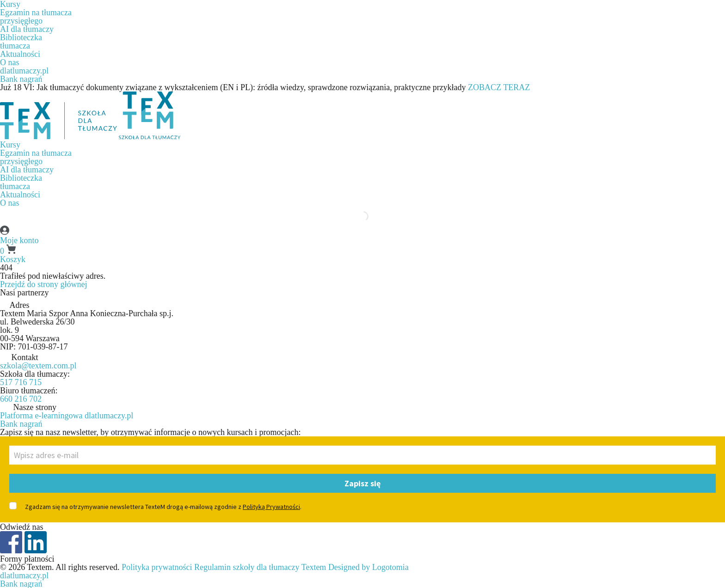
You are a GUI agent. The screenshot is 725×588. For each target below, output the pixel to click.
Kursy (10, 145)
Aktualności (20, 54)
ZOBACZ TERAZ (499, 87)
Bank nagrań (21, 79)
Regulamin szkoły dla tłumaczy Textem (260, 567)
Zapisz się (362, 483)
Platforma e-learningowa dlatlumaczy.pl (67, 416)
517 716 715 (21, 382)
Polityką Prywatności (271, 507)
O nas (10, 62)
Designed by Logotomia (369, 567)
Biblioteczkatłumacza (21, 42)
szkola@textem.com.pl (38, 366)
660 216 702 (21, 399)
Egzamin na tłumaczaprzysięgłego (36, 17)
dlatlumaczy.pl (24, 71)
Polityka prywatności (157, 567)
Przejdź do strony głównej (43, 284)
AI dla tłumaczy (27, 29)
